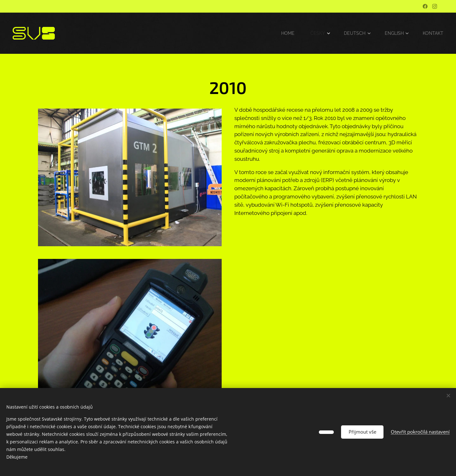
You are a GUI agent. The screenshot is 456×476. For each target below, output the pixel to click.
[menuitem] (285, 33)
